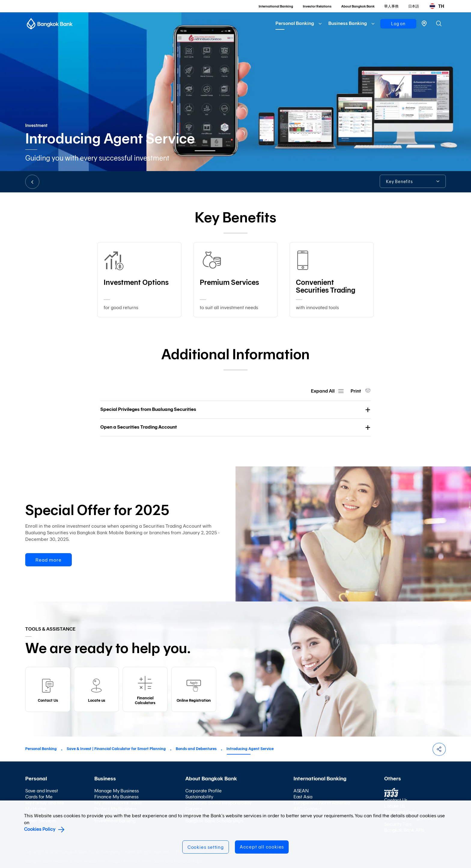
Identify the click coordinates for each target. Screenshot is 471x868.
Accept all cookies (262, 847)
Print (356, 391)
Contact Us (396, 800)
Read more (48, 560)
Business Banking (348, 23)
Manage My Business (116, 791)
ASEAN (301, 791)
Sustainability (199, 797)
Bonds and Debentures (196, 749)
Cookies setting (206, 847)
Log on (398, 24)
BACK (32, 182)
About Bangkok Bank (358, 6)
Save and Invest (42, 791)
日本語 (414, 6)
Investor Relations (317, 6)
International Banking (276, 6)
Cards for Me (39, 797)
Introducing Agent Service (250, 749)
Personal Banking (295, 23)
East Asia (303, 797)
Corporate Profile (204, 791)
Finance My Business (116, 797)
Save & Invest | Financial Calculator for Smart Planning (116, 749)
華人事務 (391, 6)
